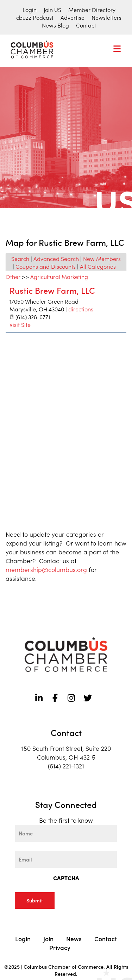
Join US (52, 10)
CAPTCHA (66, 878)
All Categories (98, 266)
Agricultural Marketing (59, 276)
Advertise (73, 17)
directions (81, 309)
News (74, 939)
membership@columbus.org (46, 569)
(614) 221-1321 (66, 766)
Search (20, 258)
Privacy (60, 947)
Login (30, 10)
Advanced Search (56, 258)
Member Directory (92, 10)
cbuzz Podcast (35, 17)
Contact (86, 25)
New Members (102, 258)
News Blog (55, 25)
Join (48, 939)
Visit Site (20, 324)
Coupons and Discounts (46, 266)
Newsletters (106, 17)
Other (13, 276)
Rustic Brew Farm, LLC (52, 290)
